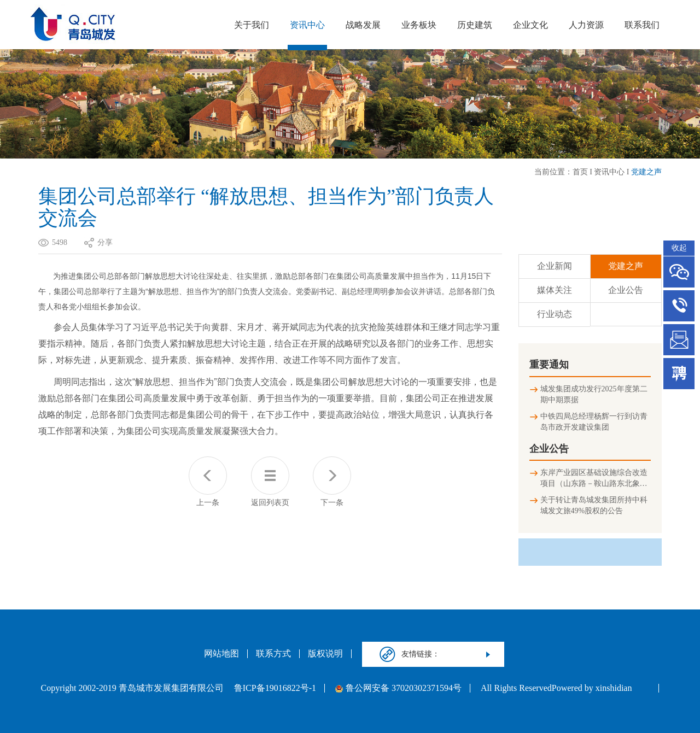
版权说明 (325, 654)
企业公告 (626, 290)
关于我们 (252, 25)
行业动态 (555, 314)
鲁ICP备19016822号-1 (275, 688)
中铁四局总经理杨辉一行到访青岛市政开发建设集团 (594, 422)
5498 (60, 242)
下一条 (332, 482)
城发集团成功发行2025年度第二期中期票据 (594, 394)
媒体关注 (555, 290)
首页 (580, 172)
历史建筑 (475, 25)
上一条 (208, 482)
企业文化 (530, 25)
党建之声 (646, 172)
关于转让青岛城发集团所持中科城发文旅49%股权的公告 (594, 505)
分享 (105, 242)
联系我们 (642, 25)
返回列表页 (270, 482)
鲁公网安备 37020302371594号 (398, 688)
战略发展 (363, 25)
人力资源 (586, 25)
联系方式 (273, 654)
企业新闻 (555, 266)
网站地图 (221, 654)
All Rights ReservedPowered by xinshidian (556, 688)
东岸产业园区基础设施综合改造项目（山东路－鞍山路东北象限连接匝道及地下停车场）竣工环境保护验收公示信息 (594, 479)
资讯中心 (307, 25)
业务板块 (419, 25)
